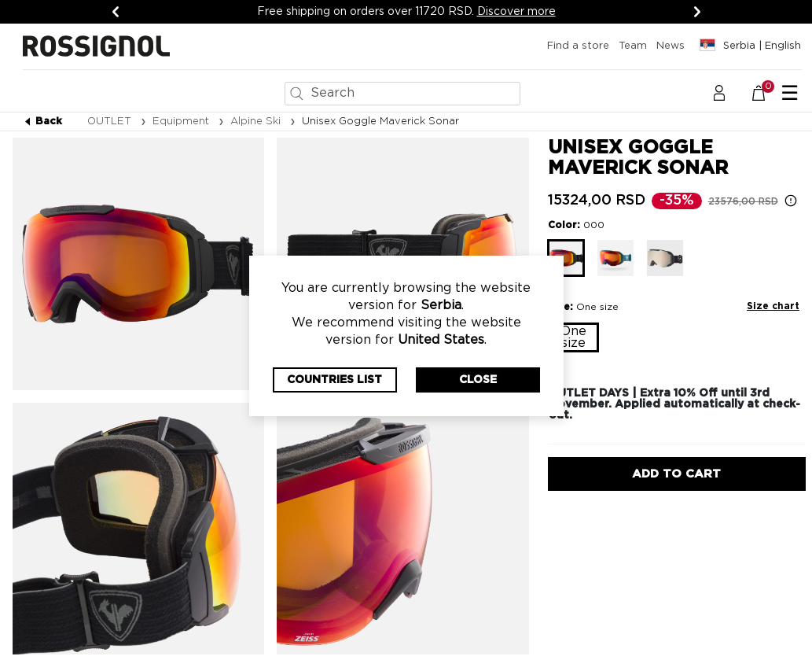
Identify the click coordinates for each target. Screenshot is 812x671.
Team (633, 46)
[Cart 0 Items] (767, 93)
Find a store (578, 46)
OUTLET (111, 122)
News (671, 46)
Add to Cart (676, 474)
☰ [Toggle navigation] (790, 94)
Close (478, 380)
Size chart (773, 306)
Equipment (182, 122)
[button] (719, 93)
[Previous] (116, 12)
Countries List (334, 380)
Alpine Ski (257, 122)
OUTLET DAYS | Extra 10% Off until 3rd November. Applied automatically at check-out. (674, 404)
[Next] (697, 12)
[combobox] (402, 94)
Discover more (516, 12)
